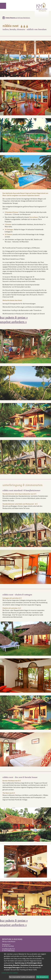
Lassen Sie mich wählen (10, 973)
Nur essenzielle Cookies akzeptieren (22, 977)
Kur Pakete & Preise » (14, 317)
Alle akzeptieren (42, 977)
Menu (3, 6)
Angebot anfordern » (13, 322)
